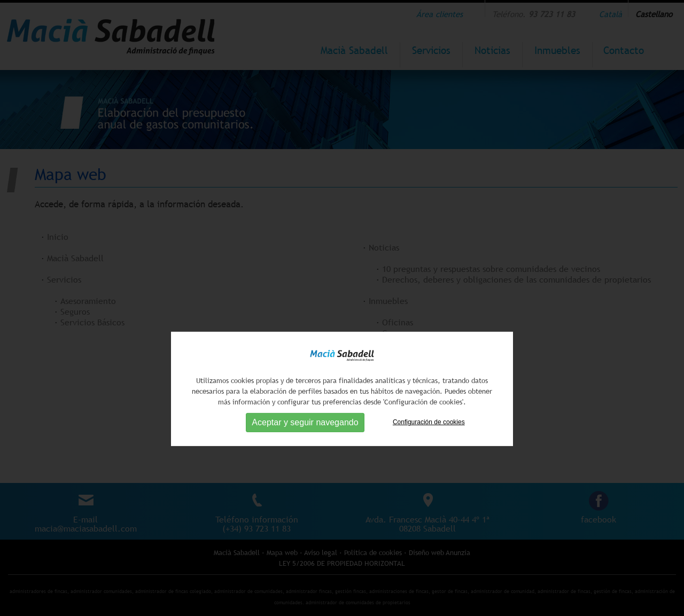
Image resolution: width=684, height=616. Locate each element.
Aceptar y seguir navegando (305, 444)
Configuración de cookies (429, 443)
